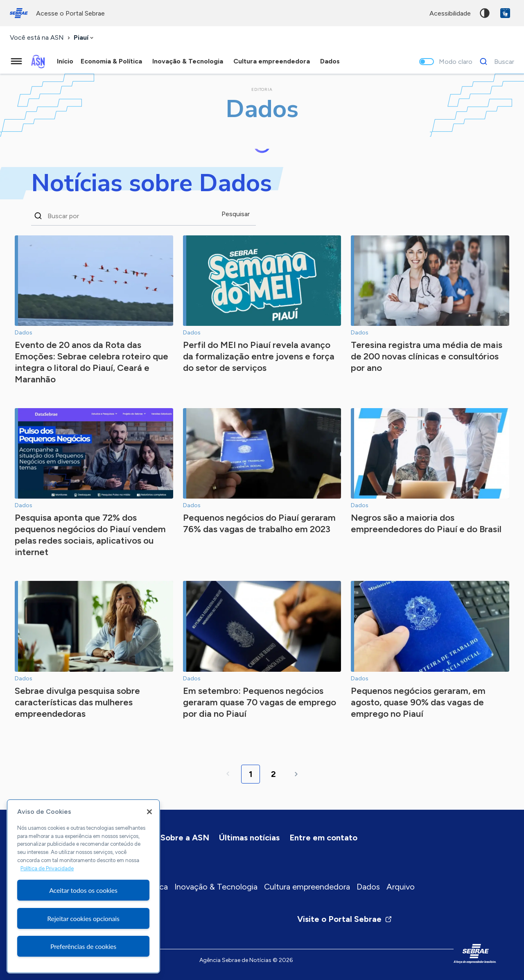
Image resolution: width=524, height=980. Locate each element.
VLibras (505, 13)
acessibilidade (450, 13)
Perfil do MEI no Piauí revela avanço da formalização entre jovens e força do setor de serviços (259, 356)
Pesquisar (236, 214)
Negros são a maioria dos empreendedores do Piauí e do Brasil (426, 523)
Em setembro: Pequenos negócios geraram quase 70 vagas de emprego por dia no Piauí (260, 702)
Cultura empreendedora (307, 887)
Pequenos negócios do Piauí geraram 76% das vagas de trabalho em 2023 (259, 523)
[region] (83, 886)
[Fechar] (149, 812)
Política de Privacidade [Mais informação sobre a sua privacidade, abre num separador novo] (47, 868)
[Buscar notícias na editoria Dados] (131, 216)
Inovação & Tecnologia (216, 887)
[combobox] (84, 38)
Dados (368, 887)
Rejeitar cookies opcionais (83, 918)
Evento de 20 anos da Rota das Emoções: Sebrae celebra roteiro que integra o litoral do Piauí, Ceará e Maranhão (91, 362)
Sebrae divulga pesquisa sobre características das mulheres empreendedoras (77, 702)
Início (65, 61)
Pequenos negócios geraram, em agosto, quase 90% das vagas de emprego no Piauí (418, 702)
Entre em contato (323, 838)
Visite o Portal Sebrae (345, 919)
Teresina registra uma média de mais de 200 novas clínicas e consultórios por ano (427, 356)
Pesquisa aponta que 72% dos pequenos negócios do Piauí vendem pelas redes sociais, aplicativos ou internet (90, 535)
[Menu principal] (16, 61)
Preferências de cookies (83, 946)
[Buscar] (495, 61)
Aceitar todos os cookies (83, 890)
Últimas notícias (249, 838)
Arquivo (401, 887)
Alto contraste (485, 13)
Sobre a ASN (185, 838)
